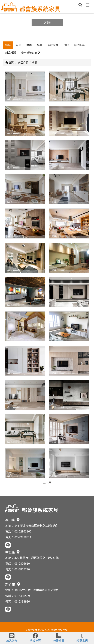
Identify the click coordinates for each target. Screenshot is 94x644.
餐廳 (40, 45)
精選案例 (82, 638)
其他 (66, 45)
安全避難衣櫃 (31, 52)
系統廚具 (53, 45)
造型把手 (79, 45)
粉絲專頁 (35, 638)
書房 (29, 45)
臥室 (19, 45)
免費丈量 (59, 638)
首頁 (10, 62)
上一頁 (47, 482)
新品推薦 (11, 52)
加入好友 (12, 638)
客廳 (8, 45)
